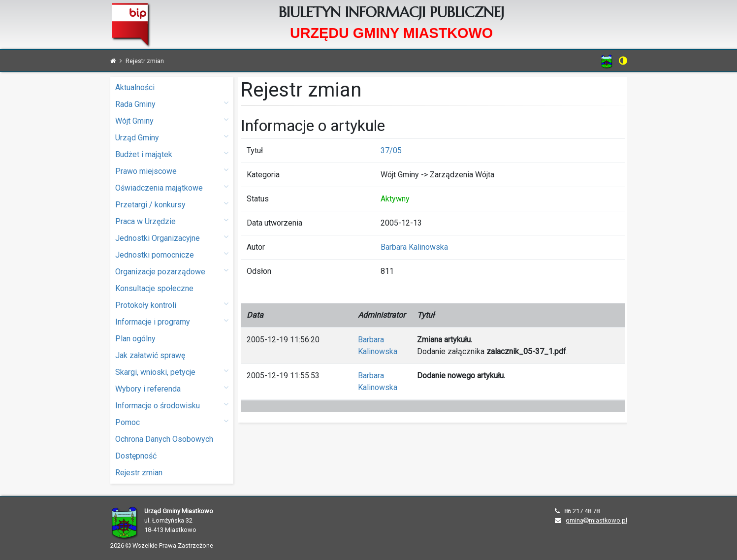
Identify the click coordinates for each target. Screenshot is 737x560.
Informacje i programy (172, 321)
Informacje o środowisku (172, 405)
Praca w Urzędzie (172, 221)
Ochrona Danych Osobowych (164, 439)
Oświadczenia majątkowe (172, 187)
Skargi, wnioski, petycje (172, 372)
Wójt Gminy (172, 120)
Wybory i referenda (172, 388)
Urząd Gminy (172, 137)
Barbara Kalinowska (414, 247)
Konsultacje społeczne (154, 288)
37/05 (391, 150)
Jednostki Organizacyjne (172, 238)
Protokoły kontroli (172, 305)
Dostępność (136, 456)
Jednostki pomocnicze (172, 254)
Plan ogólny (135, 339)
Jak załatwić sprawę (150, 355)
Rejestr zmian (139, 473)
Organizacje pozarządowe (172, 271)
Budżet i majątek (172, 154)
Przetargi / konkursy (172, 204)
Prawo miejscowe (172, 171)
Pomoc (172, 422)
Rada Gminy (172, 104)
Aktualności (135, 87)
